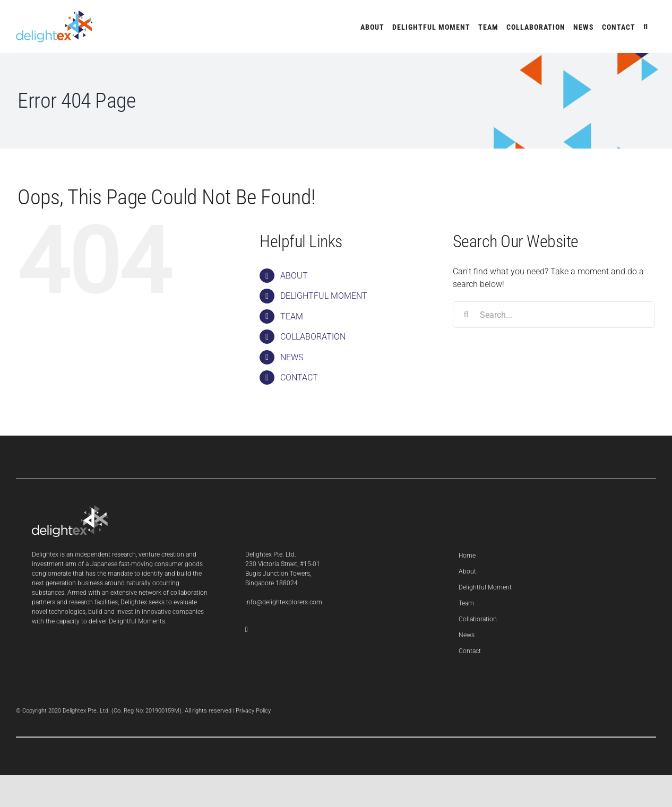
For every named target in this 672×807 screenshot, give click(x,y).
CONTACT (299, 378)
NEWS (292, 357)
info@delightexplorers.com (284, 602)
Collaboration (478, 619)
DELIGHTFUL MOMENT (324, 296)
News (467, 635)
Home (467, 556)
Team (466, 603)
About (467, 571)
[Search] (466, 315)
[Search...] (554, 315)
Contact (470, 651)
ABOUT (294, 276)
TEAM (292, 316)
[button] (646, 27)
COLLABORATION (313, 337)
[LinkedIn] (247, 630)
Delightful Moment (485, 587)
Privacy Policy (253, 711)
